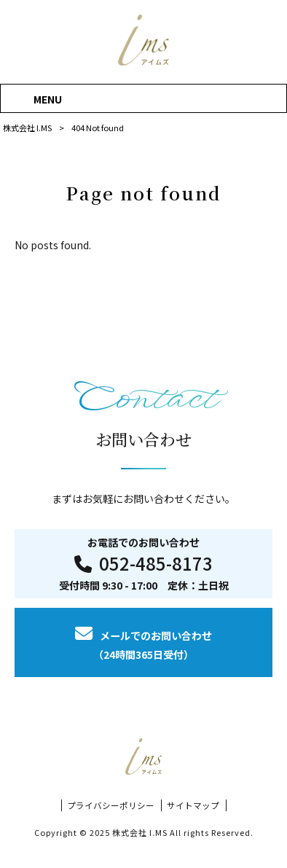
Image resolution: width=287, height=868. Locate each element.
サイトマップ (193, 805)
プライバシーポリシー (111, 805)
